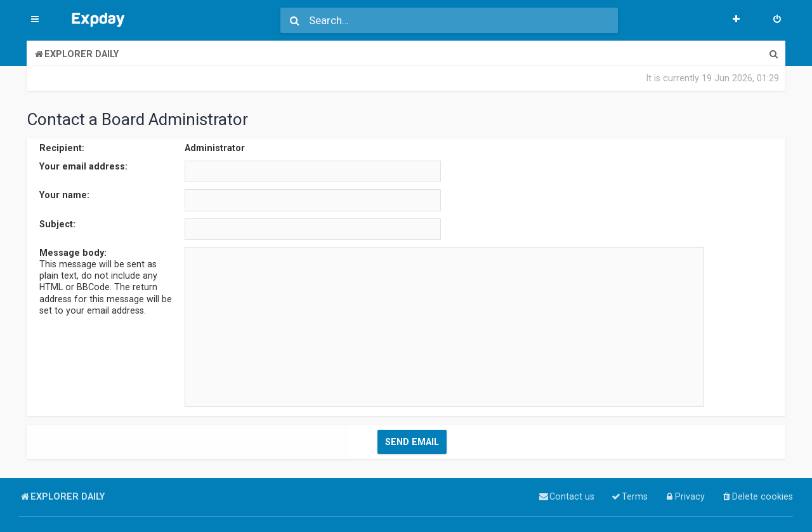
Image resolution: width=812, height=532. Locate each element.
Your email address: (83, 166)
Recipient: (62, 148)
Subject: (57, 224)
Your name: (64, 195)
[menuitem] (777, 20)
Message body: (73, 253)
